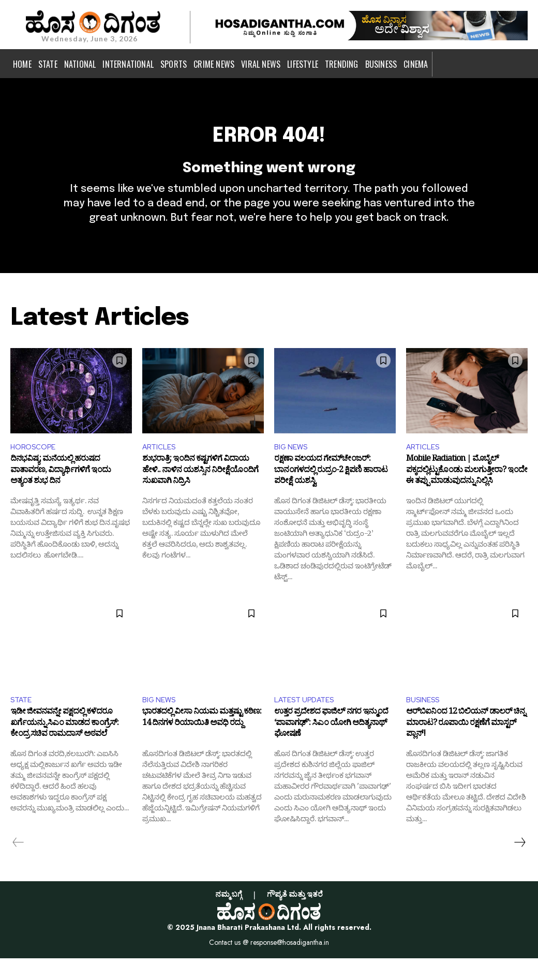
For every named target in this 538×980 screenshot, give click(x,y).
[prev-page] (18, 864)
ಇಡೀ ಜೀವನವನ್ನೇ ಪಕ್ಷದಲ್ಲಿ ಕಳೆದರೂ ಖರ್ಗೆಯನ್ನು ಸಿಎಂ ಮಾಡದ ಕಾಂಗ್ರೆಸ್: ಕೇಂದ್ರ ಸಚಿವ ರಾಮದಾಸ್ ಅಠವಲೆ (64, 747)
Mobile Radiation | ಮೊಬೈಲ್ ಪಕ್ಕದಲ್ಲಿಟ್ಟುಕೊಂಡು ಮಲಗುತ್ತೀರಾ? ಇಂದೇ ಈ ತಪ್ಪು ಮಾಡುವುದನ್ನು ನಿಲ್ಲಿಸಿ (467, 492)
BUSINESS (425, 720)
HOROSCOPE (36, 465)
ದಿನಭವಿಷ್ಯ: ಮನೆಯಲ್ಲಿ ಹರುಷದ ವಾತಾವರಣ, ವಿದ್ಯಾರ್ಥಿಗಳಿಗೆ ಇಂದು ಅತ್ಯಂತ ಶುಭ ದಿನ (61, 492)
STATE (23, 720)
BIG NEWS (293, 465)
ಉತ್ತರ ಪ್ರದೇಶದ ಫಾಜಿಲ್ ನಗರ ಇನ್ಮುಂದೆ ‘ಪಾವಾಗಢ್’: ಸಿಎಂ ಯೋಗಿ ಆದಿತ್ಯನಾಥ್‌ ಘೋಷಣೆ (331, 747)
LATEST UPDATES (308, 720)
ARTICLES (161, 465)
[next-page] (519, 864)
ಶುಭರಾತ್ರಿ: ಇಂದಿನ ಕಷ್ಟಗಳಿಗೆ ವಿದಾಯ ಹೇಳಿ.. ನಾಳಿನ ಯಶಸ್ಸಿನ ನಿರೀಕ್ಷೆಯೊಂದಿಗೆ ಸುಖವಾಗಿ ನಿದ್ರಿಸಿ (200, 492)
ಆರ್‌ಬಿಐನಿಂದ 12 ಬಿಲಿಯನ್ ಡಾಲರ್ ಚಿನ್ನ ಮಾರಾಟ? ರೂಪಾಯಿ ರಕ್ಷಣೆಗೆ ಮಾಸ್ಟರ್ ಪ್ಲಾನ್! (466, 747)
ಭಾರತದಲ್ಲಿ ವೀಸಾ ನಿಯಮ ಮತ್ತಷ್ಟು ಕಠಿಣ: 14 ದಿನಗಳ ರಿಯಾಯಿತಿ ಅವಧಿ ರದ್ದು (202, 742)
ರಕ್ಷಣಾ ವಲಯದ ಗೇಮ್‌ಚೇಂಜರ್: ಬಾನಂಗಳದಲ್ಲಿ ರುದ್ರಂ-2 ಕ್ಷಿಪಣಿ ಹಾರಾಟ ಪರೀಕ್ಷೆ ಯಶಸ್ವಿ (331, 492)
